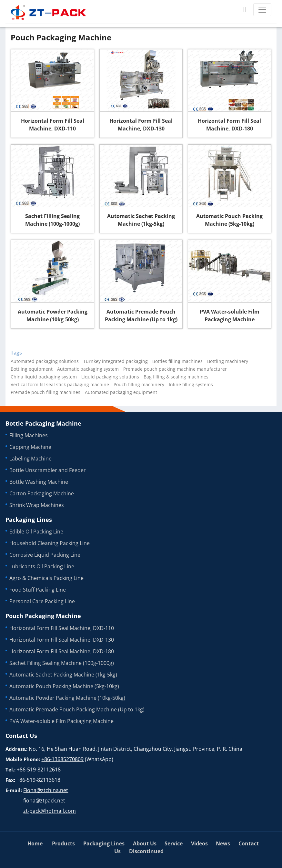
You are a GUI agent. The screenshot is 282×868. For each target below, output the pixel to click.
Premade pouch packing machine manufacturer (175, 369)
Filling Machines (29, 435)
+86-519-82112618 (39, 770)
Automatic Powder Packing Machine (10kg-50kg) (53, 315)
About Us (145, 843)
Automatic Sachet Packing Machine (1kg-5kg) (141, 220)
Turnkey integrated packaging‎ (116, 361)
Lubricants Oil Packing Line (42, 566)
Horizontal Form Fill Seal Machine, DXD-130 (141, 125)
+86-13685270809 (62, 759)
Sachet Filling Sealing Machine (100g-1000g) (52, 220)
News (223, 843)
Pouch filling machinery (139, 385)
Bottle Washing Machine (39, 482)
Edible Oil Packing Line (36, 532)
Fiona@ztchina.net (46, 790)
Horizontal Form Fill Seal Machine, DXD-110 (53, 125)
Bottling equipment (32, 369)
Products (63, 843)
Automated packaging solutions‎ (45, 361)
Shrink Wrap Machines (37, 505)
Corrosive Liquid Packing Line (45, 555)
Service (174, 843)
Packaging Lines (29, 520)
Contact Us (21, 736)
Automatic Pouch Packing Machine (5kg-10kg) (229, 220)
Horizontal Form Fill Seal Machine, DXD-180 (229, 125)
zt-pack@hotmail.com (50, 811)
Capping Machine (30, 447)
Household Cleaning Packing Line (50, 543)
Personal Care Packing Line (42, 601)
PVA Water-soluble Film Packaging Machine (230, 315)
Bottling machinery (228, 361)
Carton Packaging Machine (42, 493)
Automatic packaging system (88, 369)
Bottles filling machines (177, 361)
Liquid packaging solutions (110, 377)
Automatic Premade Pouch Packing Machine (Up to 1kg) (141, 315)
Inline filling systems (191, 385)
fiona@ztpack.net (44, 801)
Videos (199, 843)
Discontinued (146, 851)
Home (35, 843)
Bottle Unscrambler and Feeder (48, 470)
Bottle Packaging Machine (43, 423)
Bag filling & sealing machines (176, 377)
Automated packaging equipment (121, 392)
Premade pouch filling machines (45, 392)
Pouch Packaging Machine (43, 616)
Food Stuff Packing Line (38, 590)
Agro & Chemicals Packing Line (46, 578)
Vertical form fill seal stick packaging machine (60, 385)
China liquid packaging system (44, 377)
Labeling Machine (30, 459)
